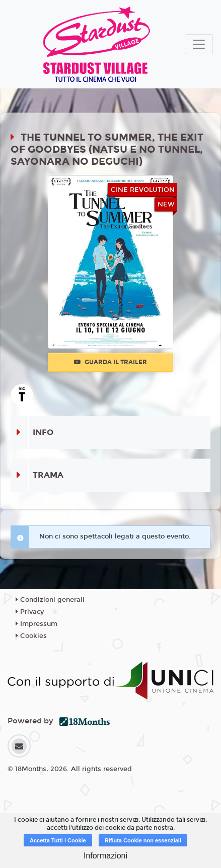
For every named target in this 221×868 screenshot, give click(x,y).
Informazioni (105, 856)
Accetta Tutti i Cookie (58, 840)
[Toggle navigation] (199, 44)
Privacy (30, 612)
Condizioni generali (50, 600)
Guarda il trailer (111, 362)
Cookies (31, 636)
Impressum (36, 624)
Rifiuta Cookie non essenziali (143, 840)
